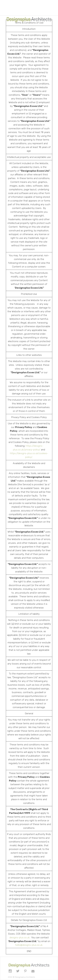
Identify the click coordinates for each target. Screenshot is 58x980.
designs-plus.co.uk (19, 938)
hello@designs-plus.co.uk (29, 945)
